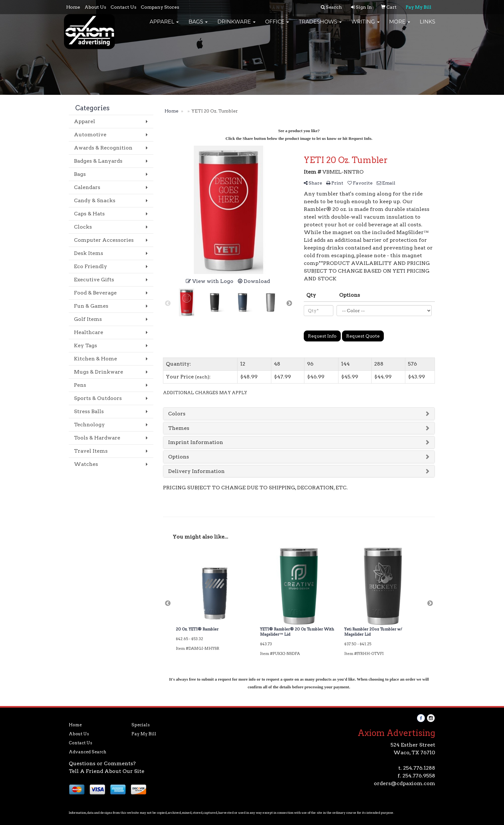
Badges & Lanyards (98, 161)
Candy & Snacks (95, 200)
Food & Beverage (95, 293)
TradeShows (320, 26)
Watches (86, 464)
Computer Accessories (104, 240)
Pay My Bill (144, 734)
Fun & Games (91, 306)
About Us (95, 7)
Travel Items (91, 451)
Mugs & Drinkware (99, 372)
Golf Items (88, 319)
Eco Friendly (90, 266)
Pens (80, 385)
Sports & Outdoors (98, 398)
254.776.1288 (419, 768)
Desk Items (89, 253)
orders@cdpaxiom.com (405, 783)
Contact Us (123, 7)
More (400, 26)
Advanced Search (88, 752)
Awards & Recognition (103, 148)
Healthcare (89, 332)
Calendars (87, 187)
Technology (89, 425)
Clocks (83, 227)
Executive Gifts (94, 280)
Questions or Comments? (102, 763)
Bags (198, 26)
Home (73, 7)
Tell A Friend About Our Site (107, 771)
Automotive (90, 135)
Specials (141, 725)
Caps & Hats (89, 214)
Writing (365, 26)
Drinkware (236, 26)
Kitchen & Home (95, 359)
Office (277, 26)
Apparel (164, 26)
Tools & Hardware (97, 438)
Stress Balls (89, 411)
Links (428, 26)
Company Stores (160, 7)
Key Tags (85, 345)
